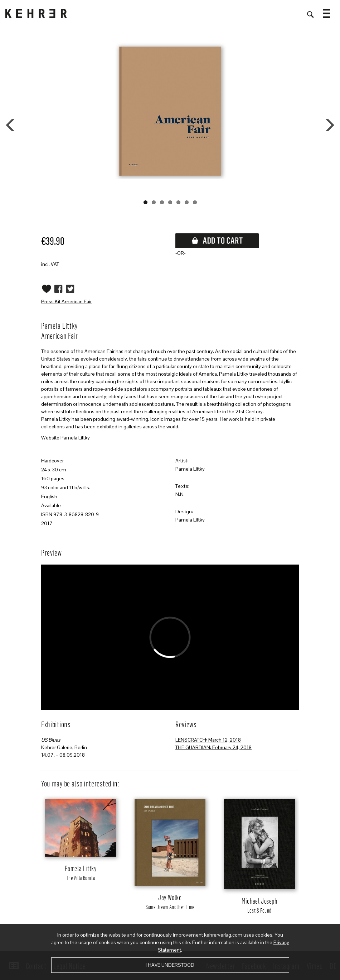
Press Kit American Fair (66, 301)
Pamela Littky (190, 469)
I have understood (170, 965)
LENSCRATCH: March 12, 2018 (208, 740)
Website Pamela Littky (65, 438)
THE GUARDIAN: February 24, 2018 (213, 747)
